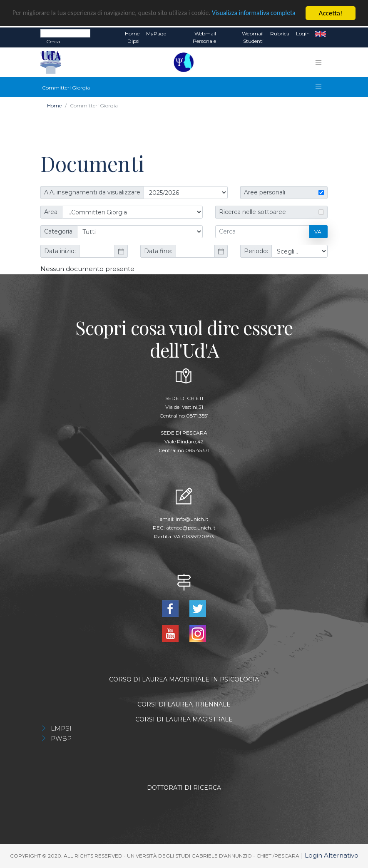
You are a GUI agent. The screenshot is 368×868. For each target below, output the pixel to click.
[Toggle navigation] (318, 62)
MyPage (156, 34)
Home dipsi (132, 37)
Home (54, 106)
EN (320, 34)
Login (303, 34)
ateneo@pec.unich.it (191, 528)
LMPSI (61, 728)
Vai (318, 232)
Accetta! (331, 13)
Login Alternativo (332, 855)
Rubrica (280, 34)
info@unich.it (192, 519)
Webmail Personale (204, 37)
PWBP (61, 738)
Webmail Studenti (253, 37)
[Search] (65, 33)
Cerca (53, 41)
